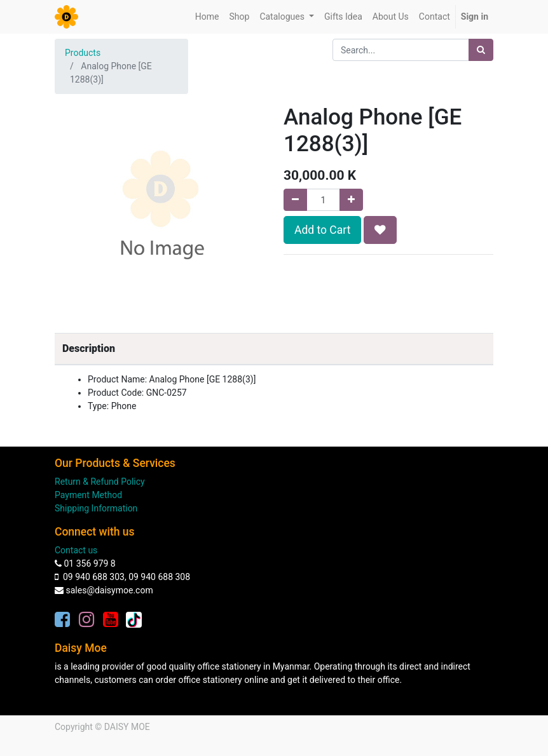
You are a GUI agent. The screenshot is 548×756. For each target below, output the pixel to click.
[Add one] (351, 200)
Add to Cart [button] (322, 230)
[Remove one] (295, 200)
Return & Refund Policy (100, 482)
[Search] (481, 50)
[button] (380, 230)
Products (83, 53)
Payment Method (88, 495)
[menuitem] (207, 17)
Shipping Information (96, 508)
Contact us (76, 550)
